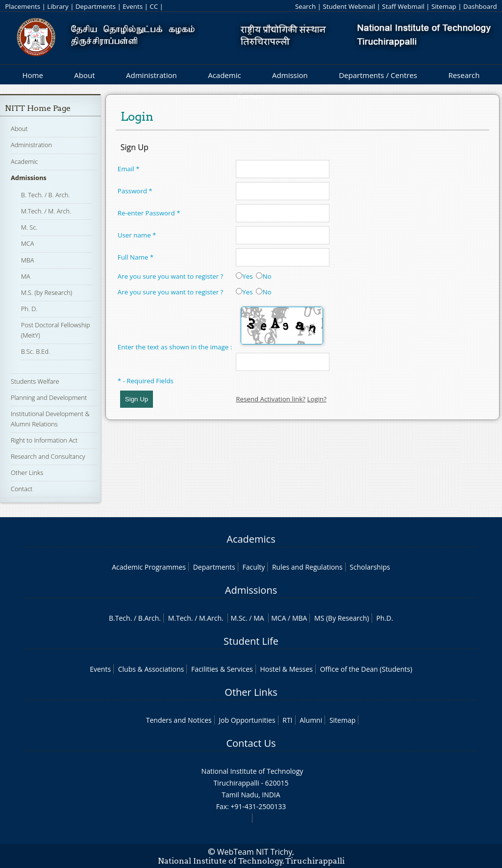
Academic (224, 75)
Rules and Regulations (307, 567)
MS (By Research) (342, 618)
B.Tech (120, 618)
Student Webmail (349, 6)
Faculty (253, 567)
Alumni (311, 720)
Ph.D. (385, 618)
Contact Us (251, 743)
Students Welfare (35, 381)
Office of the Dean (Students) (366, 669)
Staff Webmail (403, 6)
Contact (22, 489)
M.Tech (180, 618)
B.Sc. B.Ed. (36, 351)
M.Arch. (211, 618)
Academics (251, 539)
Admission (290, 75)
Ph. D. (29, 309)
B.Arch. (150, 618)
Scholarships (370, 567)
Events (133, 6)
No (264, 276)
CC (154, 6)
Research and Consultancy (48, 456)
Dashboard (480, 6)
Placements (23, 6)
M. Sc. (29, 227)
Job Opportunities (247, 720)
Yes (244, 276)
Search (305, 6)
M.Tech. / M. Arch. (46, 211)
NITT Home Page (38, 108)
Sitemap (444, 6)
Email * (129, 169)
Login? (317, 399)
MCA (28, 243)
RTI (287, 720)
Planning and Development (49, 397)
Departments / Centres (378, 75)
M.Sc (238, 618)
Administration (151, 75)
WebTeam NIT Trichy (255, 852)
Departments (96, 6)
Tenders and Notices (179, 720)
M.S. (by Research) (47, 292)
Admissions (29, 178)
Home (32, 75)
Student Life (251, 641)
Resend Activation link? (271, 399)
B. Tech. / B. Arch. (46, 195)
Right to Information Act (44, 440)
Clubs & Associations (151, 669)
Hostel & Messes (286, 669)
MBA (28, 260)
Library (58, 6)
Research (464, 75)
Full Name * (136, 257)
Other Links (27, 473)
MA (26, 276)
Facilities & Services (222, 669)
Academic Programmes (149, 567)
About (84, 75)
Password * (135, 191)
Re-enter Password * (149, 213)
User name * (137, 235)
